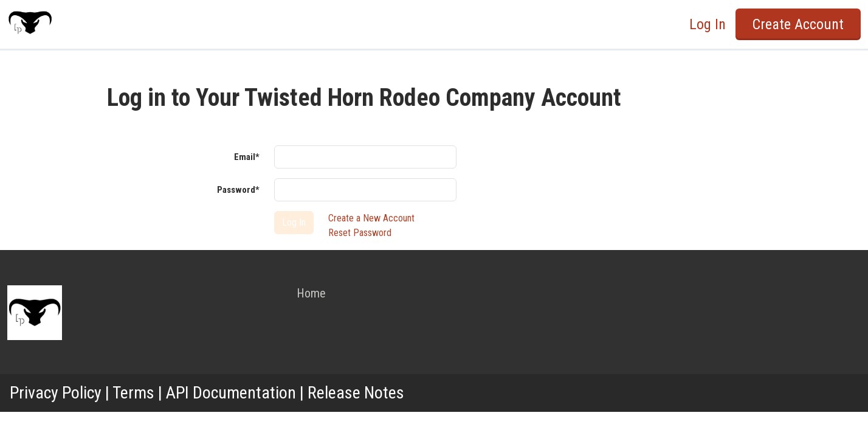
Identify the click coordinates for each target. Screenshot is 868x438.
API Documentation (231, 393)
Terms (133, 393)
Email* (247, 157)
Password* (238, 190)
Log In (708, 24)
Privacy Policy (56, 393)
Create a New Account (371, 218)
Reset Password (360, 233)
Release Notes (356, 393)
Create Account (798, 24)
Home (311, 293)
